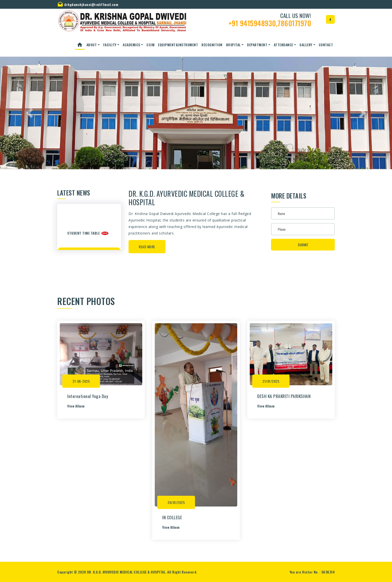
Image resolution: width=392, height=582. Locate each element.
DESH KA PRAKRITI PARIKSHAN (284, 396)
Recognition (212, 45)
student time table (84, 235)
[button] (29, 113)
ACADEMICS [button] (131, 45)
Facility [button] (110, 45)
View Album (76, 406)
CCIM (150, 45)
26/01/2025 (176, 502)
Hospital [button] (233, 45)
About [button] (92, 45)
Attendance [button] (283, 45)
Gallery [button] (306, 45)
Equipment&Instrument (178, 45)
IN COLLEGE (172, 517)
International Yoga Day (88, 396)
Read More (147, 247)
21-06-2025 (81, 381)
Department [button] (257, 45)
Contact (326, 45)
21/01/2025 (271, 381)
